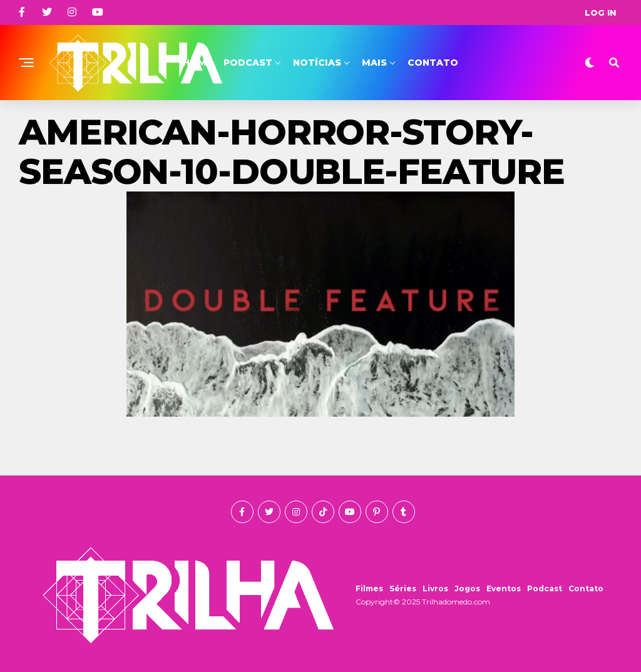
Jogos (467, 588)
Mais (374, 63)
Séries (403, 588)
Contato (433, 63)
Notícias (317, 63)
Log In (600, 13)
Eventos (504, 588)
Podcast (248, 63)
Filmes (369, 588)
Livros (435, 588)
